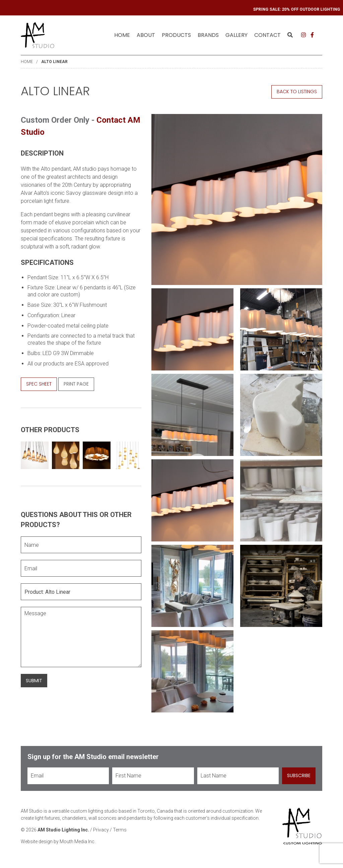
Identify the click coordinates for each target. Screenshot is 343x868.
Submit (34, 681)
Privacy (101, 830)
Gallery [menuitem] (236, 35)
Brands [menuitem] (208, 35)
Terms (120, 830)
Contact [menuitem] (267, 35)
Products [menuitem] (176, 35)
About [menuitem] (146, 35)
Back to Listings (297, 92)
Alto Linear (54, 62)
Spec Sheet (39, 384)
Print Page (76, 384)
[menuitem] (122, 35)
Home (122, 35)
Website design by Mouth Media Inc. (58, 842)
